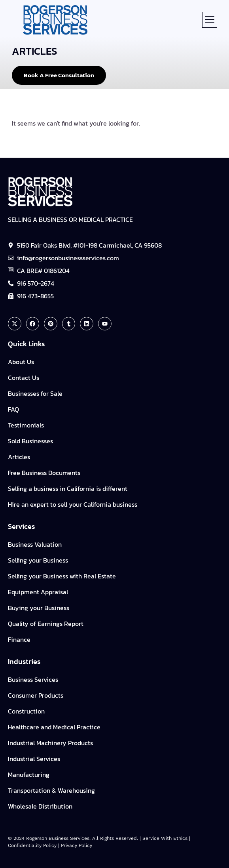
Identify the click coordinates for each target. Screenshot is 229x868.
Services (21, 526)
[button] (210, 20)
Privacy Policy (77, 845)
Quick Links (26, 344)
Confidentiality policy (32, 845)
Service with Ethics (165, 838)
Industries (24, 661)
